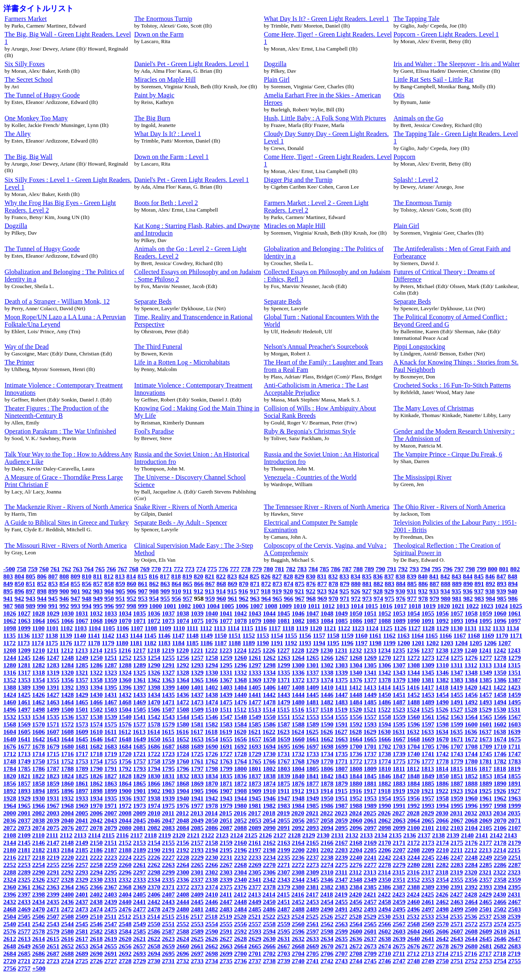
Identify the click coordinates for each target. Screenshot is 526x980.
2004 (67, 813)
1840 (298, 776)
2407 (168, 894)
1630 (384, 732)
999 (143, 606)
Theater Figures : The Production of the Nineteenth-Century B (57, 412)
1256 (183, 658)
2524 (298, 917)
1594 (384, 724)
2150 (96, 843)
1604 (10, 732)
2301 (197, 872)
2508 (67, 917)
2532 (413, 917)
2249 (486, 857)
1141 (94, 635)
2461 (428, 902)
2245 (428, 857)
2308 (298, 872)
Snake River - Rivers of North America (186, 507)
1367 (226, 680)
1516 (298, 709)
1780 (471, 761)
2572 (471, 924)
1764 (241, 761)
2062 (384, 820)
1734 (327, 754)
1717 (82, 754)
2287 (514, 865)
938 (490, 591)
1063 (24, 621)
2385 (370, 887)
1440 (241, 695)
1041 (226, 613)
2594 (269, 931)
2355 (457, 880)
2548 (125, 924)
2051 (226, 820)
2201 (313, 850)
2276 (356, 865)
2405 (140, 894)
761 (55, 569)
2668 (298, 946)
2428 (471, 894)
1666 (384, 739)
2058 (327, 820)
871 (255, 584)
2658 (154, 946)
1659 (284, 739)
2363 (53, 887)
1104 (95, 628)
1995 (457, 806)
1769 (313, 761)
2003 (53, 813)
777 (234, 569)
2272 (298, 865)
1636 (471, 732)
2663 (226, 946)
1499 (53, 709)
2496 (414, 909)
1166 (445, 635)
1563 (457, 717)
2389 (428, 887)
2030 (442, 813)
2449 (255, 902)
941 (8, 598)
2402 (96, 894)
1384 (471, 680)
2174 (442, 843)
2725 (82, 961)
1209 (24, 650)
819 (187, 576)
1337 (313, 672)
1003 (199, 606)
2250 (500, 857)
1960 (471, 798)
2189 (140, 850)
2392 (471, 887)
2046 (154, 820)
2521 (255, 917)
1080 (269, 621)
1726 (211, 754)
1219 (168, 650)
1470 (154, 702)
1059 (486, 613)
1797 (197, 769)
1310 (442, 665)
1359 (111, 680)
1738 (384, 754)
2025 (370, 813)
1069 (111, 621)
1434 (154, 695)
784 (313, 569)
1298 (269, 665)
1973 (140, 806)
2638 (384, 939)
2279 (399, 865)
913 (209, 591)
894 (513, 584)
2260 (125, 865)
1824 (67, 776)
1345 (428, 672)
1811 (399, 769)
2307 (284, 872)
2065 (428, 820)
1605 (24, 732)
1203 (447, 643)
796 (448, 569)
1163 (404, 635)
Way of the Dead (27, 347)
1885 (428, 783)
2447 (226, 902)
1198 (375, 643)
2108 (10, 835)
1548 (241, 717)
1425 (24, 695)
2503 (514, 909)
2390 (442, 887)
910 (176, 591)
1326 (154, 672)
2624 (183, 939)
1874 (269, 783)
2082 (154, 828)
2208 (414, 850)
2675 (399, 946)
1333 (255, 672)
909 (165, 591)
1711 (514, 746)
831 (322, 576)
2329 (82, 880)
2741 (313, 961)
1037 (168, 613)
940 (513, 591)
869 (232, 584)
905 (120, 591)
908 (154, 591)
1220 (182, 650)
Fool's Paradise (154, 431)
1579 (168, 724)
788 (358, 569)
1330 (211, 672)
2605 (428, 931)
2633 (313, 939)
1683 (111, 746)
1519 (341, 709)
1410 (327, 687)
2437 (82, 902)
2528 (355, 917)
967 (300, 598)
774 (201, 569)
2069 (486, 820)
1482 (327, 702)
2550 (154, 924)
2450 (269, 902)
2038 (38, 820)
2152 (125, 843)
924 (333, 591)
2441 (140, 902)
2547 (111, 924)
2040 (67, 820)
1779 (457, 761)
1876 (298, 783)
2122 (208, 835)
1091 (428, 621)
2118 (150, 835)
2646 (500, 939)
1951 (341, 798)
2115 (108, 835)
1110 (179, 628)
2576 (10, 931)
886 (423, 584)
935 (456, 591)
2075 (53, 828)
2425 (428, 894)
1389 (24, 687)
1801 (255, 769)
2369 (140, 887)
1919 (399, 791)
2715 (456, 953)
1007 (257, 606)
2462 (442, 902)
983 (479, 598)
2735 (226, 961)
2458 (384, 902)
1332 (241, 672)
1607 (53, 732)
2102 (442, 828)
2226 (154, 857)
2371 (168, 887)
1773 (370, 761)
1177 (80, 643)
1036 (154, 613)
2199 (284, 850)
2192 (183, 850)
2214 (499, 850)
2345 (313, 880)
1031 (82, 613)
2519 (226, 917)
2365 (82, 887)
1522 (384, 709)
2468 (10, 909)
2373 (197, 887)
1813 (428, 769)
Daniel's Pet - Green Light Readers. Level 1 (192, 64)
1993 (428, 806)
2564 (356, 924)
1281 (24, 665)
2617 (82, 939)
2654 (96, 946)
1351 (514, 672)
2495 (399, 909)
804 (19, 576)
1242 (499, 650)
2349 (370, 880)
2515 (168, 917)
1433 (140, 695)
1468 (125, 702)
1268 (356, 658)
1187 (221, 643)
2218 (38, 857)
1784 (10, 769)
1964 (10, 806)
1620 (240, 732)
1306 (384, 665)
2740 (298, 961)
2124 (236, 835)
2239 (341, 857)
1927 (514, 791)
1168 (474, 635)
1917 (370, 791)
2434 (38, 902)
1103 (81, 628)
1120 (316, 628)
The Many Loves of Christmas (434, 408)
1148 (192, 635)
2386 (384, 887)
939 (501, 591)
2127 (280, 835)
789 (369, 569)
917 (255, 591)
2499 (457, 909)
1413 (370, 687)
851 (31, 584)
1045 (284, 613)
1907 (226, 791)
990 (42, 606)
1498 (38, 709)
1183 (164, 643)
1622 (269, 732)
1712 (10, 754)
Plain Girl (277, 80)
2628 (241, 939)
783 (302, 569)
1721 (140, 754)
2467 (514, 902)
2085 (197, 828)
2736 (241, 961)
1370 (269, 680)
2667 (284, 946)
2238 (327, 857)
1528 (471, 709)
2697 (197, 953)
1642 (38, 739)
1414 (384, 687)
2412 (240, 894)
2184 (67, 850)
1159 (347, 635)
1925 (485, 791)
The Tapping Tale (417, 19)
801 (504, 569)
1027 (24, 613)
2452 (298, 902)
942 (19, 598)
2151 (111, 843)
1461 (24, 702)
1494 (500, 702)
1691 (226, 746)
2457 (370, 902)
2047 (168, 820)
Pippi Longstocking (420, 347)
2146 (38, 843)
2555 (226, 924)
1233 (370, 650)
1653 (197, 739)
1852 (471, 776)
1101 (52, 628)
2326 (38, 880)
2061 (370, 820)
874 (288, 584)
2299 (168, 872)
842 (445, 576)
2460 (414, 902)
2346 (327, 880)
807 (53, 576)
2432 (10, 902)
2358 (500, 880)
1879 (341, 783)
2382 (327, 887)
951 (120, 598)
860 (131, 584)
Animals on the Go (419, 118)
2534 (442, 917)
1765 (255, 761)
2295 (111, 872)
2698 (211, 953)
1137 (37, 635)
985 (502, 598)
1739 (399, 754)
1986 (327, 806)
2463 (457, 902)
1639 (514, 732)
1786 (38, 769)
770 (156, 569)
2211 (457, 850)
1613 (139, 732)
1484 (356, 702)
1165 (431, 635)
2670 (327, 946)
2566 (384, 924)
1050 (356, 613)
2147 (53, 843)
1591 (341, 724)
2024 (355, 813)
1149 (206, 635)
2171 (399, 843)
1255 (168, 658)
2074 (38, 828)
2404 (125, 894)
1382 (442, 680)
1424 (10, 695)
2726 (96, 961)
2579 (53, 931)
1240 (471, 650)
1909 (255, 791)
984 (490, 598)
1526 (442, 709)
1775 (399, 761)
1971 (111, 806)
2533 (428, 917)
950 (109, 598)
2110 (38, 835)
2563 (341, 924)
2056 (298, 820)
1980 (241, 806)
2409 (197, 894)
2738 (269, 961)
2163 (284, 843)
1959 (457, 798)
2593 (255, 931)
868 (221, 584)
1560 (414, 717)
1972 (125, 806)
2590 (211, 931)
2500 (471, 909)
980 (446, 598)
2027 (399, 813)
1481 (313, 702)
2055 (284, 820)
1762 (211, 761)
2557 (255, 924)
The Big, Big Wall (29, 157)
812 (109, 576)
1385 (486, 680)
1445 (313, 695)
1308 (414, 665)
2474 (96, 909)
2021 (312, 813)
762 (66, 569)
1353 (24, 680)
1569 (24, 724)
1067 (82, 621)
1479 (284, 702)
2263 (168, 865)
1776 (414, 761)
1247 (53, 658)
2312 (355, 872)
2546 (96, 924)
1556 (356, 717)
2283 (457, 865)
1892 (10, 791)
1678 (38, 746)
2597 (313, 931)
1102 (67, 628)
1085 (341, 621)
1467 (111, 702)
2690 (96, 953)
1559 (399, 717)
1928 (10, 798)
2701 (255, 953)
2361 (24, 887)
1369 (255, 680)
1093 (457, 621)
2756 (10, 968)
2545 (82, 924)
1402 (211, 687)
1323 (111, 672)
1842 (327, 776)
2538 (499, 917)
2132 (352, 835)
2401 (82, 894)
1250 (96, 658)
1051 (370, 613)
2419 (341, 894)
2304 (241, 872)
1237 (428, 650)
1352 (10, 680)
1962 (500, 798)
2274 (327, 865)
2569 (428, 924)
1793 (140, 769)
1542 (154, 717)
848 (513, 576)
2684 (10, 953)
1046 (298, 613)
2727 (111, 961)
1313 (485, 665)
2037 (24, 820)
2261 (140, 865)
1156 (305, 635)
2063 (399, 820)
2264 (183, 865)
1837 (255, 776)
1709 (486, 746)
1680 (67, 746)
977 (412, 598)
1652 (183, 739)
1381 (428, 680)
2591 (226, 931)
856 (87, 584)
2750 (442, 961)
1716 (67, 754)
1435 (168, 695)
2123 (222, 835)
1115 (247, 628)
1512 (240, 709)
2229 (197, 857)
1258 (211, 658)
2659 (168, 946)
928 (378, 591)
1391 (53, 687)
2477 (140, 909)
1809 (370, 769)
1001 (170, 606)
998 (131, 606)
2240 (356, 857)
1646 (96, 739)
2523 (283, 917)
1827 (111, 776)
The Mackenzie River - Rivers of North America (68, 507)
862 (154, 584)
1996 (471, 806)
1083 (313, 621)
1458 (500, 695)
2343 (284, 880)
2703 (284, 953)
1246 (38, 658)
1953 (370, 798)
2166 (327, 843)
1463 (53, 702)
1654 (211, 739)
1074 (183, 621)
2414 (269, 894)
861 (143, 584)
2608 (471, 931)
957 (188, 598)
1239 (456, 650)
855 (75, 584)
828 (288, 576)
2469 (24, 909)
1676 (10, 746)
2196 (241, 850)
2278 (384, 865)
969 (322, 598)
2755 (514, 961)
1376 (356, 680)
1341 (370, 672)
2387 (399, 887)
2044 (125, 820)
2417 (312, 894)
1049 (341, 613)
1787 (53, 769)
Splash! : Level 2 (416, 180)
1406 (269, 687)
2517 (197, 917)
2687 (53, 953)
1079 (255, 621)
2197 (255, 850)
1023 (487, 606)
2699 (226, 953)
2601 (370, 931)
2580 (67, 931)
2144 (10, 843)
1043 (255, 613)
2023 (341, 813)
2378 (269, 887)
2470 (38, 909)
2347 (341, 880)
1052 (384, 613)
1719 (111, 754)
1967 (53, 806)
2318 (442, 872)
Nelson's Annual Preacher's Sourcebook (316, 347)
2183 (53, 850)
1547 (226, 717)
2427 (456, 894)
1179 (108, 643)
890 (468, 584)
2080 (125, 828)
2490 (327, 909)
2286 (500, 865)
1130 (457, 628)
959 (210, 598)
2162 (269, 843)
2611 (514, 931)
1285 (82, 665)
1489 (428, 702)
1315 (514, 665)
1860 (67, 783)
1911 (284, 791)
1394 (96, 687)
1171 (516, 635)
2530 (384, 917)
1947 (284, 798)
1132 (484, 628)
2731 (168, 961)
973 (367, 598)
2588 (183, 931)
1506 (154, 709)
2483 (226, 909)
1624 (298, 732)
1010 (300, 606)
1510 (211, 709)
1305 (370, 665)
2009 (140, 813)
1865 (140, 783)
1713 (24, 754)
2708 (356, 953)
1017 (400, 606)
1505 (140, 709)
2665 (255, 946)
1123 (358, 628)
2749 (428, 961)
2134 (381, 835)
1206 (490, 643)
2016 (240, 813)
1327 (168, 672)
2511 (111, 917)
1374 (327, 680)
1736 (356, 754)
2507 (53, 917)
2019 (283, 813)
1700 (356, 746)
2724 (67, 961)
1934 (96, 798)
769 (145, 569)
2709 (370, 953)
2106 (500, 828)
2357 (486, 880)
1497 (24, 709)
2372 (183, 887)
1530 (499, 709)
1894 (38, 791)
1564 (471, 717)
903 (98, 591)
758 (22, 569)
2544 (67, 924)
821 (209, 576)
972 (356, 598)
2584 (125, 931)
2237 (313, 857)
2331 (111, 880)
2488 (298, 909)
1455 (457, 695)
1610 (96, 732)
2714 (442, 953)
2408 (183, 894)
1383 (457, 680)
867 (210, 584)
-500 (9, 569)
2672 (356, 946)
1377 (370, 680)
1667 (399, 739)
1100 (38, 628)
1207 (504, 643)
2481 (197, 909)
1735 (341, 754)
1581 (197, 724)
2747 (399, 961)
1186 (206, 643)
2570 (442, 924)
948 (87, 598)
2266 (211, 865)
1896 (67, 791)
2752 (471, 961)
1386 (500, 680)
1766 (269, 761)
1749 (24, 761)
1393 (82, 687)
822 (221, 576)
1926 (499, 791)
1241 (485, 650)
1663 (341, 739)
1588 (298, 724)
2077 (82, 828)
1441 (255, 695)
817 (165, 576)
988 (19, 606)
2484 (241, 909)
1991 (399, 806)
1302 (327, 665)
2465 (486, 902)
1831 (168, 776)
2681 (486, 946)
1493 (486, 702)
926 (355, 591)
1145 (150, 635)
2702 (269, 953)
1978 (211, 806)
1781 (486, 761)
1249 (82, 658)
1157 (319, 635)
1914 (326, 791)
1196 (347, 643)
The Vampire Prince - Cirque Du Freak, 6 (448, 454)
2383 (341, 887)
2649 (24, 946)
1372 (298, 680)
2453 (313, 902)
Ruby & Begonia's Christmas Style (310, 431)
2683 (514, 946)
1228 (298, 650)
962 (243, 598)
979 (434, 598)
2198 (269, 850)
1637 (485, 732)
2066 (442, 820)
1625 (312, 732)
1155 (291, 635)
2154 (154, 843)
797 (459, 569)
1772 (356, 761)
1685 (140, 746)
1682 (96, 746)
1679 (53, 746)
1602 (500, 724)
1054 (414, 613)
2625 (197, 939)
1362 (154, 680)
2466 (500, 902)
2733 (197, 961)
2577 (24, 931)
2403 (111, 894)
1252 (125, 658)
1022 (472, 606)
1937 (140, 798)
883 (389, 584)
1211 (53, 650)
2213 (485, 850)
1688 (183, 746)
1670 (442, 739)
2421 (370, 894)
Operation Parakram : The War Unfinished (60, 431)
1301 (313, 665)
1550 (269, 717)
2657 (140, 946)
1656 (241, 739)
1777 (428, 761)
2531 (399, 917)
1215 (110, 650)
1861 (82, 783)
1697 (313, 746)
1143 (122, 635)
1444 (298, 695)
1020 (444, 606)
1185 (192, 643)
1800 (241, 769)
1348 (471, 672)
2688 (67, 953)
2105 (486, 828)
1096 (500, 621)
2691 (111, 953)
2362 (38, 887)
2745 (370, 961)
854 (64, 584)
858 (109, 584)
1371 (284, 680)
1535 (53, 717)
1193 (305, 643)
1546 (211, 717)
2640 (414, 939)
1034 (125, 613)
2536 (471, 917)
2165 (313, 843)
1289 (140, 665)
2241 (370, 857)
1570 (38, 724)
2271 (284, 865)
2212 (471, 850)
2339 (226, 880)
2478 (154, 909)
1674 (500, 739)
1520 (355, 709)
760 (44, 569)
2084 (183, 828)
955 (165, 598)
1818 (499, 769)
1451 (399, 695)
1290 (154, 665)
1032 (96, 613)
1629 (370, 732)
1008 (271, 606)
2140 (467, 835)
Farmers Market (26, 19)
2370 (154, 887)
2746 (384, 961)
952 (131, 598)
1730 (269, 754)
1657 (255, 739)
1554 (327, 717)
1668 (414, 739)
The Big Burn (152, 118)
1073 (168, 621)
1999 (514, 806)
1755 (111, 761)
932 (423, 591)
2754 (500, 961)
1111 (193, 628)
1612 (125, 732)
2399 (53, 894)
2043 (111, 820)
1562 (442, 717)
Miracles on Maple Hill (165, 80)
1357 (82, 680)
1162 (389, 635)
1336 (298, 672)
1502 (96, 709)
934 (445, 591)
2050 (211, 820)
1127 (414, 628)
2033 (485, 813)
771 (167, 569)
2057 (313, 820)
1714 (38, 754)
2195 (226, 850)
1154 (277, 635)
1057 (457, 613)
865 (188, 584)
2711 (399, 953)
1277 (486, 658)
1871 (226, 783)
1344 (414, 672)
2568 (414, 924)
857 (98, 584)
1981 (255, 806)
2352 (414, 880)
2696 (183, 953)
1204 (461, 643)
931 (412, 591)
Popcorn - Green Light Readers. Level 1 (446, 34)
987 (8, 606)
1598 (442, 724)
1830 (154, 776)
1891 (514, 783)
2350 (384, 880)
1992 (414, 806)
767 (122, 569)
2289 (24, 872)
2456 (356, 902)
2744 (356, 961)
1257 (197, 658)
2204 (356, 850)
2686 (38, 953)
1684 (125, 746)
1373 (313, 680)
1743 (457, 754)
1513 (255, 709)
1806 (327, 769)
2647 (514, 939)
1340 (356, 672)
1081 (284, 621)
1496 (10, 709)
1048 (327, 613)
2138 (438, 835)
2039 (53, 820)
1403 (226, 687)
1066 (67, 621)
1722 (154, 754)
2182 (38, 850)
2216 (10, 857)
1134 (513, 628)
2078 (96, 828)
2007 (111, 813)
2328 (67, 880)
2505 (24, 917)
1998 (500, 806)
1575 (111, 724)
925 (344, 591)
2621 (140, 939)
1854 (500, 776)
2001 (24, 813)
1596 (414, 724)
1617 (197, 732)
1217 (139, 650)
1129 (443, 628)
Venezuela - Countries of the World (310, 477)
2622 (154, 939)
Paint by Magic (155, 95)
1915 (341, 791)
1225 (255, 650)
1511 (226, 709)
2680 (471, 946)
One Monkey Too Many (36, 118)
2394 (500, 887)
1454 (442, 695)
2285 (486, 865)
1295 (226, 665)
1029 (53, 613)
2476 (125, 909)
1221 (197, 650)
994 (87, 606)
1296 (241, 665)
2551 (168, 924)
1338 (327, 672)
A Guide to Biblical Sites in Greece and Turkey (67, 522)
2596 (298, 931)
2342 (269, 880)
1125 (386, 628)
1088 (384, 621)
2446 (211, 902)
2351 (399, 880)
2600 (356, 931)
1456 (471, 695)
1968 (67, 806)
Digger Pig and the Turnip (298, 180)
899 (53, 591)
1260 (241, 658)
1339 (341, 672)
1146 (164, 635)
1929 (24, 798)
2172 (414, 843)
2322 (499, 872)
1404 (241, 687)
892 (490, 584)
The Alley (18, 134)
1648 (125, 739)
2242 (384, 857)
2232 (241, 857)
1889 (486, 783)
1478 (269, 702)
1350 (500, 672)
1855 (514, 776)
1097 (514, 621)
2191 (168, 850)
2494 (384, 909)
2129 (309, 835)
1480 (298, 702)
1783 (514, 761)
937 (479, 591)
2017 (255, 813)
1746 (500, 754)
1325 (140, 672)
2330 (96, 880)
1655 (226, 739)
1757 (140, 761)
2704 (298, 953)
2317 (428, 872)
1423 (514, 687)
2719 (514, 953)
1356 (67, 680)
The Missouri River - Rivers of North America (66, 545)
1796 (183, 769)
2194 (211, 850)
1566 (500, 717)
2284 (471, 865)
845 (479, 576)
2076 (67, 828)
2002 (38, 813)
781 (279, 569)
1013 (343, 606)
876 (311, 584)
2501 (486, 909)
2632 (298, 939)
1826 (96, 776)
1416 (413, 687)
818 (176, 576)
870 (243, 584)
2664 (241, 946)
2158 (211, 843)
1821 (24, 776)
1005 (227, 606)
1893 (24, 791)
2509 (82, 917)
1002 (184, 606)
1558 (384, 717)
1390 (38, 687)
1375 (341, 680)
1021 (458, 606)
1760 (183, 761)
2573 (486, 924)
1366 (211, 680)
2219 (53, 857)
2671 (341, 946)
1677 (24, 746)
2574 (500, 924)
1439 (226, 695)
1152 (249, 635)
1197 (361, 643)
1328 (183, 672)
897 (31, 591)
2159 (226, 843)
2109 (24, 835)
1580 (183, 724)
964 (266, 598)
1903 (168, 791)
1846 (384, 776)
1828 (125, 776)
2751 (457, 961)
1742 (442, 754)
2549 (140, 924)
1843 (341, 776)
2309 (313, 872)
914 (221, 591)
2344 (298, 880)
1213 (82, 650)
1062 (10, 621)
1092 (442, 621)
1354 (38, 680)
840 (423, 576)
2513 (139, 917)
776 (223, 569)
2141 (482, 835)
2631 (284, 939)
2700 (241, 953)
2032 (471, 813)
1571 (53, 724)
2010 (154, 813)
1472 (183, 702)
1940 (183, 798)
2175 (457, 843)
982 (468, 598)
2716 (471, 953)
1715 (53, 754)
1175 (52, 643)
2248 (471, 857)
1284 (67, 665)
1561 (428, 717)
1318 (38, 672)
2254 (38, 865)
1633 (428, 732)
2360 (10, 887)
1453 (428, 695)
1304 (356, 665)
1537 (82, 717)
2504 (10, 917)
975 (389, 598)
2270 (269, 865)
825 (255, 576)
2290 (38, 872)
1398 (154, 687)
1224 (240, 650)
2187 (111, 850)
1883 (399, 783)
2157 (197, 843)
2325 (24, 880)
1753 (82, 761)
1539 (111, 717)
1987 (341, 806)
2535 (456, 917)
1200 (404, 643)
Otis (399, 95)
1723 (168, 754)
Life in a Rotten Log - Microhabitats (182, 362)
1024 (501, 606)
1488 (414, 702)
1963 (514, 798)
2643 (457, 939)
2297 (140, 872)
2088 (241, 828)
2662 (211, 946)
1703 (399, 746)
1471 (168, 702)
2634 (327, 939)
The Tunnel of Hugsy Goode (42, 95)
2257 (82, 865)
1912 (298, 791)
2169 (370, 843)
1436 (183, 695)
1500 (67, 709)
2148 (67, 843)
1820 (10, 776)
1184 (178, 643)
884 (400, 584)
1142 (108, 635)
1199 (389, 643)
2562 (327, 924)
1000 (156, 606)
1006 (242, 606)
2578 (38, 931)
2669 (313, 946)
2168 (356, 843)
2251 (514, 857)
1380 (414, 680)
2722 (38, 961)
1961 (486, 798)
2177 (486, 843)
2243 (399, 857)
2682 (500, 946)
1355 (53, 680)
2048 (183, 820)
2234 (269, 857)
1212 (67, 650)
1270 (384, 658)
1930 (38, 798)
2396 (10, 894)
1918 (384, 791)
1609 (82, 732)
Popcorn (405, 157)
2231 (226, 857)
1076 (211, 621)
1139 (66, 635)
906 (131, 591)
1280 (10, 665)
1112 (206, 628)
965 (277, 598)
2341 (255, 880)
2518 (211, 917)
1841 (313, 776)
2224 (125, 857)
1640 (10, 739)
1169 (488, 635)
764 (89, 569)
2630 (269, 939)
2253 (24, 865)
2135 (395, 835)
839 (412, 576)
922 (310, 591)
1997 (486, 806)
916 (243, 591)
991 (53, 606)
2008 (125, 813)
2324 (10, 880)
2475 (111, 909)
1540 (125, 717)
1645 (82, 739)
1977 (197, 806)
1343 (399, 672)
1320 (67, 672)
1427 (53, 695)
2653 (82, 946)
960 (221, 598)
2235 (284, 857)
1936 (125, 798)
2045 (140, 820)
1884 (414, 783)
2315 (399, 872)
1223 (226, 650)
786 (336, 569)
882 (378, 584)
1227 (283, 650)
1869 (197, 783)
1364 (183, 680)
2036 (10, 820)
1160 (361, 635)
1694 (269, 746)
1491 (457, 702)
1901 (140, 791)
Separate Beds (153, 301)
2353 (428, 880)
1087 (370, 621)
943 (31, 598)
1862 (96, 783)
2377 (255, 887)
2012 (182, 813)
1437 (197, 695)
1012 (328, 606)
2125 (251, 835)
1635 (456, 732)
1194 (319, 643)
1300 (298, 665)
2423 (399, 894)
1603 (514, 724)
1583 (226, 724)
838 (400, 576)
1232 (355, 650)
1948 (298, 798)
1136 (23, 635)
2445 (197, 902)
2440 (125, 902)
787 (347, 569)
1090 (414, 621)
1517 (312, 709)
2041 (82, 820)
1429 (82, 695)
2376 (241, 887)
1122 (344, 628)
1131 (471, 628)
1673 (486, 739)
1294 (211, 665)
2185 (82, 850)
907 (143, 591)
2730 (154, 961)
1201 (418, 643)
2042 (96, 820)
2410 (211, 894)
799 (481, 569)
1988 (356, 806)
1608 (67, 732)
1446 (327, 695)
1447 (341, 695)
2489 (313, 909)
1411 (341, 687)
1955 (399, 798)
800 (493, 569)
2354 (442, 880)
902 (87, 591)
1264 (298, 658)
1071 (140, 621)
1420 (471, 687)
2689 (82, 953)
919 (277, 591)
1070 (125, 621)
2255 (53, 865)
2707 (341, 953)
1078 (241, 621)
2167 (341, 843)
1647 (111, 739)
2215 (514, 850)
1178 (94, 643)
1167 (460, 635)
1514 (269, 709)
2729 (140, 961)
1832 (183, 776)
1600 (471, 724)
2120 (179, 835)
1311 (457, 665)
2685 (24, 953)
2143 (511, 835)
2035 (514, 813)
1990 (384, 806)
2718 (499, 953)
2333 (140, 880)
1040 (211, 613)
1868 (183, 783)
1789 (82, 769)
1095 (486, 621)
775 (212, 569)
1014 (357, 606)
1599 (457, 724)
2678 (442, 946)
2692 (125, 953)
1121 (330, 628)
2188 (125, 850)
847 (501, 576)
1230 (326, 650)
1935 (111, 798)
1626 (326, 732)
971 (345, 598)
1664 (356, 739)
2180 (10, 850)
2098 (384, 828)
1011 (314, 606)
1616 (182, 732)
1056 (442, 613)
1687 (168, 746)
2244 (414, 857)
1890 (500, 783)
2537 (485, 917)
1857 (24, 783)
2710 (384, 953)
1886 (442, 783)
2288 (10, 872)
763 (77, 569)
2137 (424, 835)
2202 (327, 850)
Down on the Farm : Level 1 (172, 157)
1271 (399, 658)
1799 (226, 769)
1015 (371, 606)
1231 (341, 650)
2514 (153, 917)
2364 (67, 887)
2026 (384, 813)
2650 (38, 946)
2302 (211, 872)
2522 (269, 917)
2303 (226, 872)
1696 (298, 746)
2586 (154, 931)
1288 (125, 665)
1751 (53, 761)
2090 (269, 828)
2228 (183, 857)
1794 (154, 769)
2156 (183, 843)
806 (42, 576)
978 (423, 598)
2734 (211, 961)
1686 (154, 746)
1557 (370, 717)
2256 (67, 865)
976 (400, 598)
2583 (111, 931)
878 (333, 584)
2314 (384, 872)
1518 (326, 709)
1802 (269, 769)
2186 (96, 850)
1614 (153, 732)
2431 (514, 894)
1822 (38, 776)
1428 (67, 695)
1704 (414, 746)
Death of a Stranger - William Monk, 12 (57, 301)
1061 (514, 613)
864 (176, 584)
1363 (168, 680)
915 (232, 591)
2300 (183, 872)
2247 (457, 857)
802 (515, 569)
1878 (327, 783)
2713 (428, 953)
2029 (428, 813)
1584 (241, 724)
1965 (24, 806)
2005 (82, 813)
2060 (356, 820)
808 (64, 576)
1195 (333, 643)
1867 (168, 783)
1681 (82, 746)
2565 (370, 924)
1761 (197, 761)
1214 (96, 650)
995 (98, 606)
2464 (471, 902)
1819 (514, 769)
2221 (82, 857)
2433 (24, 902)
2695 (168, 953)
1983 (284, 806)
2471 (53, 909)
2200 (298, 850)
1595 (399, 724)
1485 (370, 702)
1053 (399, 613)
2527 (341, 917)
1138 (52, 635)
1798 (211, 769)
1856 (10, 783)
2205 (370, 850)
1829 (140, 776)
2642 (442, 939)
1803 (284, 769)
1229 (312, 650)
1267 (341, 658)
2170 (384, 843)
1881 (370, 783)
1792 (125, 769)
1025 (516, 606)
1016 (386, 606)
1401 (197, 687)
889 (457, 584)
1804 (298, 769)
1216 (125, 650)
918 (266, 591)
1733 (313, 754)
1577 (140, 724)
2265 (197, 865)
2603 (399, 931)
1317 (24, 672)
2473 (82, 909)
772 (179, 569)
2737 (255, 961)
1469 (140, 702)
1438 (211, 695)
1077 (226, 621)
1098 (10, 628)
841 (434, 576)
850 (19, 584)
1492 (471, 702)
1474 (211, 702)
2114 (94, 835)
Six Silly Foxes (25, 64)
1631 (399, 732)
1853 (486, 776)
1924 (471, 791)
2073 (24, 828)
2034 (499, 813)
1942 (211, 798)
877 (322, 584)
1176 (66, 643)
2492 (356, 909)
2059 (341, 820)
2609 (486, 931)
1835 (226, 776)
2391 (457, 887)
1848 (414, 776)
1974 (154, 806)
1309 (428, 665)
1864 (125, 783)
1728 (241, 754)
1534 (38, 717)
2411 (226, 894)
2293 (82, 872)
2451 (284, 902)
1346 (442, 672)
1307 (399, 665)
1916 (355, 791)
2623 (168, 939)
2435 (53, 902)
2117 (136, 835)
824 (243, 576)
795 (436, 569)
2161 (255, 843)
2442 (154, 902)
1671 (457, 739)
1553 (313, 717)
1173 (23, 643)
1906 (211, 791)
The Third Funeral (158, 347)
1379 (399, 680)
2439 (111, 902)
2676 (414, 946)
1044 (269, 613)
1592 (356, 724)
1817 (485, 769)
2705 (313, 953)
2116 (122, 835)
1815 (456, 769)
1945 (255, 798)
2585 (140, 931)
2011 (168, 813)
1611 (111, 732)
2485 (255, 909)
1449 (370, 695)
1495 (514, 702)
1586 (269, 724)
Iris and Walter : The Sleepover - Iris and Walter (457, 64)
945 (53, 598)
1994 (442, 806)
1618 (211, 732)
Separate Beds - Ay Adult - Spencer (181, 522)
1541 (140, 717)
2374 (211, 887)
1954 (384, 798)
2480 (183, 909)
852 (42, 584)
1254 (154, 658)
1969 (82, 806)
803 (8, 576)
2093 (313, 828)
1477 (255, 702)
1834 (211, 776)
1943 (226, 798)
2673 (370, 946)
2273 (313, 865)
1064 (38, 621)
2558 (269, 924)
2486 (269, 909)
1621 (255, 732)
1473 (197, 702)
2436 (67, 902)
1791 (111, 769)
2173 (428, 843)
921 (299, 591)
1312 (471, 665)
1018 (415, 606)
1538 (96, 717)
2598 (327, 931)
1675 (514, 739)
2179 (514, 843)
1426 (38, 695)
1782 (500, 761)
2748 (414, 961)
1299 (284, 665)
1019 (429, 606)
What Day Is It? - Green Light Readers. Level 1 (326, 19)
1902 (154, 791)
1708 (471, 746)
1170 (502, 635)
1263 (284, 658)
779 (257, 569)
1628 (355, 732)
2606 (442, 931)
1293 (197, 665)
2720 (10, 961)
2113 (80, 835)
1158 (333, 635)
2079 (111, 828)
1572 (67, 724)
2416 (298, 894)
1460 (10, 702)
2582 (96, 931)
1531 (514, 709)
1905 (197, 791)
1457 (486, 695)
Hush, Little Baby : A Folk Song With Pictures (325, 118)
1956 (414, 798)
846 (490, 576)
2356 (471, 880)
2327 (53, 880)
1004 (213, 606)
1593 (370, 724)
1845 (370, 776)
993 (75, 606)
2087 (226, 828)
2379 (284, 887)
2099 (399, 828)
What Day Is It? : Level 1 (168, 134)
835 (367, 576)
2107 (514, 828)
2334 (154, 880)
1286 (96, 665)
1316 (10, 672)
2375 (226, 887)
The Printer (19, 362)
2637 (370, 939)
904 (109, 591)
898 (42, 591)
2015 (226, 813)
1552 (298, 717)
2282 (442, 865)
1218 (153, 650)
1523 (399, 709)
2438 (96, 902)
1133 (498, 628)
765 (100, 569)
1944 (241, 798)
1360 (125, 680)
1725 (197, 754)
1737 (370, 754)
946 (64, 598)
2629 (255, 939)
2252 (10, 865)
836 (378, 576)
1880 (356, 783)
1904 (183, 791)
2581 (82, 931)
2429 (485, 894)
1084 (327, 621)
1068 (96, 621)
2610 (500, 931)
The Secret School (29, 80)
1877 (313, 783)
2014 (211, 813)
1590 (327, 724)
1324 (125, 672)
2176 (471, 843)
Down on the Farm (159, 34)
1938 (154, 798)
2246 (442, 857)
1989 (370, 806)
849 (8, 584)
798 (470, 569)
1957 (428, 798)
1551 (284, 717)
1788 (67, 769)
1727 (226, 754)
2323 (514, 872)
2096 (356, 828)
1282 (38, 665)
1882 (384, 783)
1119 (302, 628)
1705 (428, 746)
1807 (341, 769)
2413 (255, 894)
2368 (125, 887)
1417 (428, 687)
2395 (514, 887)
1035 (140, 613)
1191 (277, 643)
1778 (442, 761)
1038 (183, 613)
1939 (168, 798)
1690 (211, 746)
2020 (298, 813)
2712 (413, 953)
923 (322, 591)
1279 (514, 658)
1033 (111, 613)
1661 (313, 739)
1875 (284, 783)
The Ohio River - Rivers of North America (450, 507)
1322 (96, 672)
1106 (123, 628)
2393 (486, 887)
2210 (442, 850)
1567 (514, 717)
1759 (168, 761)
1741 (428, 754)
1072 (154, 621)
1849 (428, 776)
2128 (294, 835)
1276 (471, 658)
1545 (197, 717)
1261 (255, 658)
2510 (96, 917)
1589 (313, 724)
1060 (500, 613)
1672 (471, 739)
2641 (428, 939)
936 (467, 591)
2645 (486, 939)
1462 (38, 702)
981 (457, 598)
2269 (255, 865)
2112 (66, 835)
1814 (442, 769)
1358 (96, 680)
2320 (471, 872)
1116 (261, 628)
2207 (399, 850)
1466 (96, 702)
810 (87, 576)
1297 (255, 665)
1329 (197, 672)
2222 (96, 857)
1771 (341, 761)
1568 (10, 724)
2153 (140, 843)
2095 (341, 828)
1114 (233, 628)
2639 (399, 939)
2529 (370, 917)
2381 (313, 887)
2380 (298, 887)
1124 (372, 628)
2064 (414, 820)
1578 (154, 724)
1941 (197, 798)
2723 (53, 961)
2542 (38, 924)
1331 (226, 672)
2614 (38, 939)
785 (324, 569)
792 (403, 569)
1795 (168, 769)
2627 (226, 939)
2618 (96, 939)
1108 (151, 628)
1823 (53, 776)
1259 (226, 658)
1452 (414, 695)
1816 (471, 769)
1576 (125, 724)
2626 (211, 939)
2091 (284, 828)
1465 (82, 702)
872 (266, 584)
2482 (211, 909)
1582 (211, 724)
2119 (164, 835)
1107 (137, 628)
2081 (140, 828)
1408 (298, 687)
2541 (24, 924)
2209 (428, 850)
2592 (241, 931)
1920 (413, 791)
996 (109, 606)
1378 (384, 680)
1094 (471, 621)
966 (288, 598)
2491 (341, 909)
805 (31, 576)
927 (367, 591)
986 (513, 598)
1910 (269, 791)
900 (64, 591)
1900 (125, 791)
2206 (384, 850)
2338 (211, 880)
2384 (356, 887)
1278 (500, 658)
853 (53, 584)
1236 (413, 650)
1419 (456, 687)
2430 (499, 894)
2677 (428, 946)
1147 (178, 635)
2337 (197, 880)
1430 (96, 695)
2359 (514, 880)
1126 (400, 628)
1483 (341, 702)
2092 (298, 828)
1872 (241, 783)
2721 (24, 961)
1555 (341, 717)
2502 (500, 909)
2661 (197, 946)
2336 (183, 880)
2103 (457, 828)
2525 (312, 917)
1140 (80, 635)
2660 (183, 946)
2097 (370, 828)
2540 (10, 924)
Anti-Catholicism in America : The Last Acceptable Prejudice (316, 389)
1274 (442, 658)
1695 (284, 746)
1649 (140, 739)
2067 (457, 820)
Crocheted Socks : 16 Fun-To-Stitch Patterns (452, 385)
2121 (193, 835)
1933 (82, 798)
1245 (24, 658)
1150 (221, 635)
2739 (284, 961)
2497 (428, 909)
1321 (82, 672)
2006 (96, 813)
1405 (255, 687)
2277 (370, 865)
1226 (269, 650)
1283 (53, 665)
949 (98, 598)
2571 (457, 924)
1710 (500, 746)
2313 (370, 872)
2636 (356, 939)
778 (246, 569)
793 (414, 569)
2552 (183, 924)
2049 (197, 820)
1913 (312, 791)
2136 (409, 835)
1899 (111, 791)
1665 (370, 739)
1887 (457, 783)
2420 (355, 894)
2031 (456, 813)
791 (391, 569)
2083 (168, 828)
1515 (283, 709)
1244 (10, 658)
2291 (53, 872)
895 (8, 591)
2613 (24, 939)
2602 (384, 931)
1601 (486, 724)
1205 (476, 643)
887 (434, 584)
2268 (241, 865)
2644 (471, 939)
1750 (38, 761)
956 (176, 598)
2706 (327, 953)
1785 (24, 769)
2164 (298, 843)
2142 (496, 835)
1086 (356, 621)
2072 (10, 828)
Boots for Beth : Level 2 (166, 203)
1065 (53, 621)
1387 (514, 680)
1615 (168, 732)
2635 (341, 939)
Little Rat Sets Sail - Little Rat (434, 80)
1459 (514, 695)
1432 (125, 695)
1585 (255, 724)
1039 (197, 613)
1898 (96, 791)
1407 (284, 687)
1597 (428, 724)
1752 (67, 761)
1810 (384, 769)
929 (389, 591)
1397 (140, 687)
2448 (241, 902)
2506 (38, 917)
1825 (82, 776)
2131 (338, 835)
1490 (442, 702)
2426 (442, 894)
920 (288, 591)
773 (190, 569)
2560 (298, 924)
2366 (96, 887)
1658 (269, 739)
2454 (327, 902)
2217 (24, 857)
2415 (283, 894)
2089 (255, 828)
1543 (168, 717)
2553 (197, 924)
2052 (241, 820)
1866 (154, 783)
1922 (442, 791)
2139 (453, 835)
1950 (327, 798)
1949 (313, 798)
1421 (485, 687)
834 (355, 576)
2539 (514, 917)
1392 (67, 687)
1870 (211, 783)
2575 (514, 924)
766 (111, 569)
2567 (399, 924)
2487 (284, 909)
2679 (457, 946)
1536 (67, 717)
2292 (67, 872)
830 (310, 576)
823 (232, 576)
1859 (53, 783)
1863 (111, 783)
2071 (514, 820)
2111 (52, 835)
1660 (298, 739)
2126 (265, 835)
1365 (197, 680)
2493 (370, 909)
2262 (154, 865)
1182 (150, 643)
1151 (235, 635)
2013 (197, 813)
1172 (9, 643)
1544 (183, 717)
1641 (24, 739)
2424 (413, 894)
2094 (327, 828)
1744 (471, 754)
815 (142, 576)
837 (389, 576)
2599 (341, 931)
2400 (67, 894)
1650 (154, 739)
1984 (298, 806)
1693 (255, 746)
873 (277, 584)
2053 (255, 820)
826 (266, 576)
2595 (284, 931)
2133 (366, 835)
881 (367, 584)
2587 (168, 931)
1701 (370, 746)
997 (120, 606)
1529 (485, 709)
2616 (67, 939)
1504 (125, 709)
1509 (197, 709)
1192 (291, 643)
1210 (38, 650)
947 (75, 598)
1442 (269, 695)
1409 (313, 687)
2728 (125, 961)
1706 (442, 746)
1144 (136, 635)
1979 (226, 806)
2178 (500, 843)
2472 (67, 909)
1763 (226, 761)
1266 (327, 658)
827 (277, 576)
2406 (154, 894)
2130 (323, 835)
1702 (384, 746)
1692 (241, 746)
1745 (486, 754)
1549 (255, 717)
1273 (428, 658)
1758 (154, 761)
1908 (241, 791)
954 (154, 598)
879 (345, 584)
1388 (10, 687)
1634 (442, 732)
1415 (399, 687)
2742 (327, 961)
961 (232, 598)
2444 (183, 902)
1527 (456, 709)
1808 (356, 769)
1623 (283, 732)
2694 (154, 953)
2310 (327, 872)
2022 (326, 813)
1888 (471, 783)
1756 (125, 761)
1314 (499, 665)
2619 (111, 939)
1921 (428, 791)
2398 (38, 894)
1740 (414, 754)
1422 (499, 687)
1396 (125, 687)
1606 (38, 732)
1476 (241, 702)
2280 (414, 865)
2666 (269, 946)
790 (380, 569)
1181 (136, 643)
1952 (356, 798)
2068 (471, 820)
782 (291, 569)
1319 (53, 672)
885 (412, 584)
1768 (298, 761)
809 (75, 576)
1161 (375, 635)
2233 (255, 857)
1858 (38, 783)
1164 (418, 635)
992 (64, 606)
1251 (111, 658)
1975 (168, 806)
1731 (284, 754)
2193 (197, 850)
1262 (269, 658)
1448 (356, 695)
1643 (53, 739)
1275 (457, 658)
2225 (140, 857)
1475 (226, 702)
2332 (125, 880)
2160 (241, 843)
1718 (96, 754)
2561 (313, 924)
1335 (284, 672)
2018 (269, 813)
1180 (122, 643)
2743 (341, 961)
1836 (241, 776)
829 (299, 576)
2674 (384, 946)
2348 (356, 880)
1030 (67, 613)
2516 (182, 917)
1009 (285, 606)
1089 (399, 621)
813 (120, 576)
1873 (255, 783)
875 (300, 584)
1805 (313, 769)
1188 (235, 643)
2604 (414, 931)
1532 (10, 717)
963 (255, 598)
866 (199, 584)
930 (400, 591)
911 (188, 591)
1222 (211, 650)
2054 (269, 820)
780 (268, 569)
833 (344, 576)
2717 (485, 953)
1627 (341, 732)
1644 (67, 739)
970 (333, 598)
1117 (274, 628)
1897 (82, 791)
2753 (486, 961)
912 (198, 591)
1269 (370, 658)
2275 (341, 865)
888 (446, 584)
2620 (125, 939)
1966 (38, 806)
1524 (413, 709)
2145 (24, 843)
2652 (67, 946)
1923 (456, 791)
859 (120, 584)
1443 (284, 695)
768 (133, 569)
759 (33, 569)
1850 (442, 776)
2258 (96, 865)
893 (502, 584)
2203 (341, 850)
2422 (384, 894)
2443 (168, 902)
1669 (428, 739)
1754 (96, 761)
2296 (125, 872)
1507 (168, 709)
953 (143, 598)
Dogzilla (275, 64)
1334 (269, 672)
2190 (154, 850)
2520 (240, 917)
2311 (341, 872)
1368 (241, 680)
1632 (413, 732)
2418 (326, 894)
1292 (183, 665)
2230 (211, 857)
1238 (442, 650)
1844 (356, 776)
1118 (288, 628)
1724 (183, 754)
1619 (226, 732)
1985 (313, 806)
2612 (10, 939)
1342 (384, 672)
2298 (154, 872)
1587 (284, 724)
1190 (263, 643)
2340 (241, 880)
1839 (284, 776)
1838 (269, 776)
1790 (96, 769)
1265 (313, 658)
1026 (10, 613)
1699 (341, 746)
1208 (10, 650)
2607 (457, 931)
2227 (168, 857)
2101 (428, 828)
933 (434, 591)
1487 (399, 702)
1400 (183, 687)
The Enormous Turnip (163, 19)
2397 (24, 894)
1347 (457, 672)
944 (42, 598)
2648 (10, 946)
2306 (269, 872)
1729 (255, 754)
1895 (53, 791)
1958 (442, 798)
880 (356, 584)
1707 (457, 746)
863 (165, 584)
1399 (168, 687)
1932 (67, 798)
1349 (486, 672)
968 (311, 598)
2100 (414, 828)
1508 (183, 709)
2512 (125, 917)
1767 (284, 761)
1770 (327, 761)
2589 (197, 931)
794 (425, 569)
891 (479, 584)
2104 (471, 828)
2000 (10, 813)
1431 (111, 695)
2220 (67, 857)
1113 (220, 628)
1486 (384, 702)
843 (456, 576)
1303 (341, 665)
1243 (514, 650)
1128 (428, 628)
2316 (413, 872)
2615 (53, 939)
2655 (111, 946)
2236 (298, 857)
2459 (399, 902)
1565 (486, 717)
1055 (428, 613)
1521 (370, 709)
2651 (53, 946)
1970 (96, 806)
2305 (255, 872)
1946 (269, 798)
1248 (67, 658)
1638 (499, 732)
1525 (428, 709)
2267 (226, 865)
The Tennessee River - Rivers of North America (327, 507)
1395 (111, 687)
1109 (165, 628)
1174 (37, 643)
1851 (457, 776)
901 (75, 591)
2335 (168, 880)
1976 (183, 806)
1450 (384, 695)
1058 (471, 613)
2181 (24, 850)
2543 (53, 924)
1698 (327, 746)
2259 (111, 865)
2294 (96, 872)
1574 (96, 724)
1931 (53, 798)
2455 (341, 902)
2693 (140, 953)
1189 (249, 643)
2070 (500, 820)
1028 (38, 613)
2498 (442, 909)
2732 (183, 961)
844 (467, 576)
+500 (39, 968)
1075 (197, 621)
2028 (413, 813)
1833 (197, 776)
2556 (241, 924)
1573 (82, 724)
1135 (9, 635)
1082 (298, 621)
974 (378, 598)
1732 (298, 754)
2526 (326, 917)
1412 (355, 687)
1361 (140, 680)
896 (19, 591)
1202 (433, 643)
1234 (384, 650)
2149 (82, 843)
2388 (414, 887)
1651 (168, 739)
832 (333, 576)
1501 (82, 709)
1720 (125, 754)
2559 (284, 924)
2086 (211, 828)
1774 (384, 761)
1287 (111, 665)
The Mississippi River (423, 477)
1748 (10, 761)
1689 (197, 746)
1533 (24, 717)
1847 (399, 776)
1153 (263, 635)
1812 (413, 769)
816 (153, 576)
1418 (442, 687)
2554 (211, 924)
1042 (241, 613)
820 (198, 576)
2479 (168, 909)
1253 (140, 658)
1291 (168, 665)
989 (31, 606)
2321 (485, 872)
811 (98, 576)
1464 (67, 702)
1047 (313, 613)
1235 (399, 650)
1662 (327, 739)
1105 (108, 628)
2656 (125, 946)
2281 (428, 865)
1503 (111, 709)
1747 (514, 754)
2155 (168, 843)
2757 (24, 968)
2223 (111, 857)
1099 (24, 628)
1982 (269, 806)
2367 (111, 887)
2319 (456, 872)
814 (131, 576)
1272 (414, 658)
